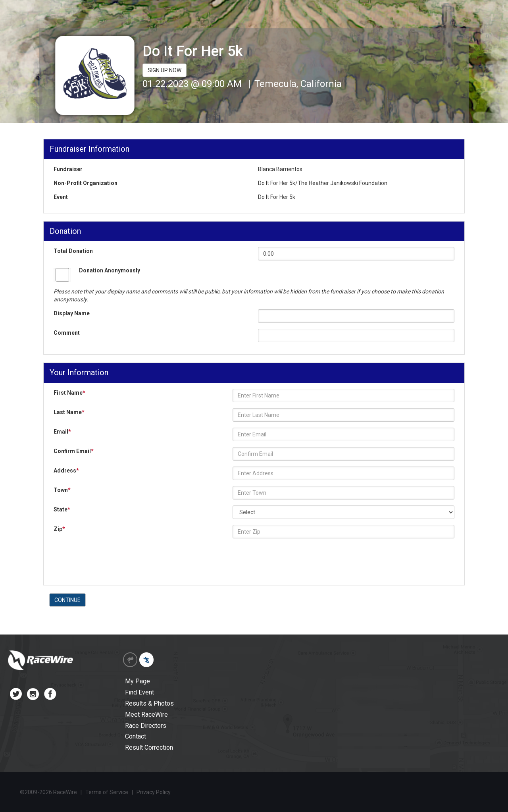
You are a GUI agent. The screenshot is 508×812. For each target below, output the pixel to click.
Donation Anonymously (110, 270)
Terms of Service (107, 792)
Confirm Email (74, 451)
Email (62, 432)
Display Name (72, 313)
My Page (138, 681)
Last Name (69, 412)
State (62, 509)
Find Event (140, 692)
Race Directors (146, 726)
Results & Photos (149, 703)
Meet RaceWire (146, 715)
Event (61, 197)
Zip (59, 529)
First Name (69, 393)
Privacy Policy (154, 792)
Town (62, 490)
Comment (67, 333)
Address (66, 471)
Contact (136, 736)
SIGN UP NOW (165, 70)
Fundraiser (68, 169)
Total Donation (73, 251)
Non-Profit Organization (86, 183)
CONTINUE (67, 600)
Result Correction (149, 747)
